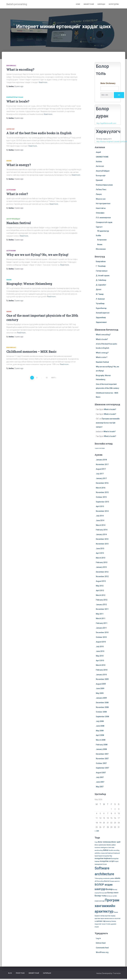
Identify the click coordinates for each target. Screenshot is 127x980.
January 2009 (101, 698)
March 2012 (101, 595)
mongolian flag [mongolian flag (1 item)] (107, 856)
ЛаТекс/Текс (101, 189)
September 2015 (102, 502)
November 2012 (102, 576)
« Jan (97, 831)
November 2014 (102, 511)
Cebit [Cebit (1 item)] (110, 848)
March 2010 (101, 665)
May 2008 (100, 731)
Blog (10, 973)
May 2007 (100, 787)
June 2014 (100, 520)
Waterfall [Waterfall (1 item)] (107, 881)
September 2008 (102, 717)
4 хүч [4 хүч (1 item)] (96, 842)
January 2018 (101, 460)
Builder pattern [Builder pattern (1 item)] (111, 845)
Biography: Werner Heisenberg (29, 284)
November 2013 (102, 544)
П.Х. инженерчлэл (103, 218)
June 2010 (100, 651)
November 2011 (102, 609)
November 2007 (102, 759)
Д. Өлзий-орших (103, 276)
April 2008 (100, 735)
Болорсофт (101, 176)
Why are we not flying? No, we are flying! (37, 255)
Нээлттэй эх (101, 208)
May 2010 (100, 656)
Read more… (43, 82)
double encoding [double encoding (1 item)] (114, 850)
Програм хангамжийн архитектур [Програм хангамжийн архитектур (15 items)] (107, 906)
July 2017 (100, 474)
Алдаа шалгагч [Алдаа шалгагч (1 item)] (115, 881)
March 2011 (101, 618)
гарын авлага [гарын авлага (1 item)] (105, 918)
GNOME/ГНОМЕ (102, 157)
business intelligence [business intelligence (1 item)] (101, 848)
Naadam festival (19, 223)
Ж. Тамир (100, 294)
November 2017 (102, 464)
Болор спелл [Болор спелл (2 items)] (113, 893)
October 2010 (101, 637)
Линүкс (99, 194)
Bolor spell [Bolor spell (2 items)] (116, 842)
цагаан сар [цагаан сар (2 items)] (101, 921)
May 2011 (100, 614)
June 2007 (100, 782)
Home (78, 4)
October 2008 (101, 712)
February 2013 (102, 562)
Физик (9, 161)
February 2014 (102, 530)
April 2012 (100, 590)
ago (19, 86)
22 (47, 378)
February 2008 (102, 745)
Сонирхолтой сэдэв (104, 222)
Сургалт (99, 227)
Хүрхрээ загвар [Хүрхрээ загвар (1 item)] (100, 916)
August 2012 (101, 581)
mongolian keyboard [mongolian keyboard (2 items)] (103, 858)
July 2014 (100, 516)
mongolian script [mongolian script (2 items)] (107, 861)
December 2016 (102, 483)
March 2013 (101, 558)
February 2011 (102, 623)
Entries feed (101, 943)
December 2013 (102, 539)
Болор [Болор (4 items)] (109, 889)
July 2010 (100, 647)
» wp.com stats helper (100, 448)
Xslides (99, 162)
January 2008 (101, 749)
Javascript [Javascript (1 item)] (104, 853)
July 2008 (100, 721)
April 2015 (100, 506)
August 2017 (101, 469)
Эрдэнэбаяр (101, 318)
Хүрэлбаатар (101, 308)
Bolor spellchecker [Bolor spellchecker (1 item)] (101, 845)
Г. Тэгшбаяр (101, 266)
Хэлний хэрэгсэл (103, 313)
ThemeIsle (117, 973)
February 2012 (102, 600)
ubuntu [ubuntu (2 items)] (118, 878)
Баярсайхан (101, 261)
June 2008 (100, 726)
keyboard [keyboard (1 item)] (111, 853)
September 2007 (102, 768)
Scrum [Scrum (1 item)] (105, 864)
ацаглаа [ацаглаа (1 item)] (108, 916)
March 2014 (101, 525)
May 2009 (100, 693)
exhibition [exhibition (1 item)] (98, 853)
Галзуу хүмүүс (102, 271)
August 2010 (101, 642)
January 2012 (101, 605)
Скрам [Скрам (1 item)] (116, 912)
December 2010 (102, 632)
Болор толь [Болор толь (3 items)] (100, 896)
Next (53, 378)
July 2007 (100, 777)
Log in (98, 938)
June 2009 (100, 689)
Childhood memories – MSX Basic (32, 352)
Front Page (20, 973)
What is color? (17, 194)
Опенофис (100, 213)
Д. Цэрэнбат (101, 285)
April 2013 (100, 553)
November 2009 (102, 679)
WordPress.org (102, 952)
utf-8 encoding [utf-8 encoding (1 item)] (99, 881)
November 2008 (102, 707)
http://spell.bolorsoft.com (106, 123)
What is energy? (19, 165)
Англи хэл (10, 129)
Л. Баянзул (100, 299)
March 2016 (101, 488)
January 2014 (101, 534)
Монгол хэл (101, 199)
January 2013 (101, 567)
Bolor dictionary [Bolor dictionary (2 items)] (105, 842)
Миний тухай (89, 4)
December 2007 (102, 754)
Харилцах (101, 4)
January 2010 (101, 675)
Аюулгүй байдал (13, 219)
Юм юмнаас (11, 66)
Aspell (98, 152)
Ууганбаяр (100, 303)
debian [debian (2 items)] (106, 850)
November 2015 (102, 492)
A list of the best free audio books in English (39, 133)
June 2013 (100, 549)
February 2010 (102, 670)
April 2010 (100, 661)
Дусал (99, 289)
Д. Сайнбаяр (101, 280)
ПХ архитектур (103, 231)
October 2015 (101, 497)
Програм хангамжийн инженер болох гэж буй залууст (108, 423)
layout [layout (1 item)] (101, 856)
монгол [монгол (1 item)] (112, 918)
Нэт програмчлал (103, 204)
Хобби (98, 236)
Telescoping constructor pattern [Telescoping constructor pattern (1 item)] (105, 878)
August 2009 (101, 684)
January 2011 (101, 628)
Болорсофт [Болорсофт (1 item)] (103, 893)
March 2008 (101, 740)
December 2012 (102, 572)
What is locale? (18, 101)
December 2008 (102, 703)
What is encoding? (20, 70)
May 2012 (100, 586)
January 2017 (101, 478)
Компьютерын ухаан (15, 97)
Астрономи (11, 190)
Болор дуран (114, 4)
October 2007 (101, 763)
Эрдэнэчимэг (101, 322)
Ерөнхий (99, 180)
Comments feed (102, 948)
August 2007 (101, 773)
